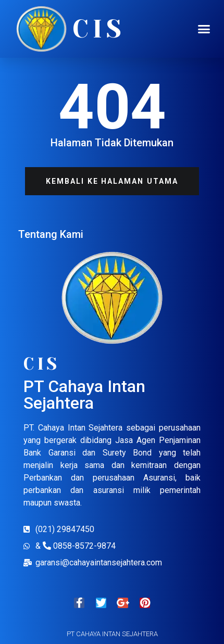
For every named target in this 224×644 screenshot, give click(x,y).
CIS (99, 29)
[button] (204, 29)
